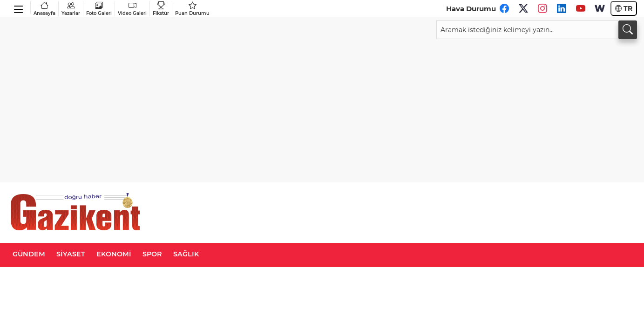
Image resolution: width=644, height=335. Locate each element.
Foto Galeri (99, 9)
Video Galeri (132, 9)
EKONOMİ (114, 254)
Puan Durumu (192, 9)
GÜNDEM (29, 254)
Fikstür (161, 9)
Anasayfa (44, 9)
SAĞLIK (186, 254)
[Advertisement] (322, 109)
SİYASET (71, 254)
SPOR (152, 254)
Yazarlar (71, 9)
